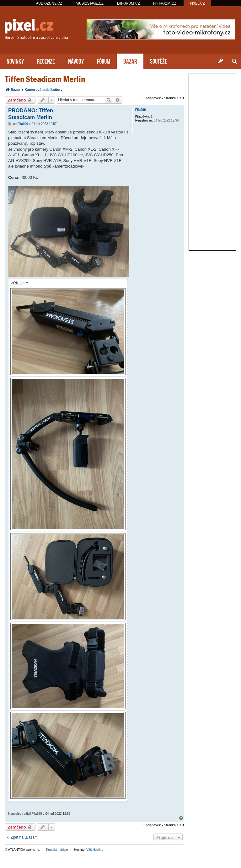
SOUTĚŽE (159, 61)
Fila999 (141, 110)
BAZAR (130, 61)
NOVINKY (15, 61)
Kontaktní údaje (57, 850)
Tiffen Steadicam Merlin (45, 79)
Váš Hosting (95, 850)
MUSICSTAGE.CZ (90, 3)
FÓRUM (104, 61)
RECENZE (46, 61)
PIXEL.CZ (197, 3)
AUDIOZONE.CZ (49, 3)
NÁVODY (76, 61)
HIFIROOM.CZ (165, 3)
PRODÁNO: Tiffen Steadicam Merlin (31, 114)
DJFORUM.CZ (129, 3)
